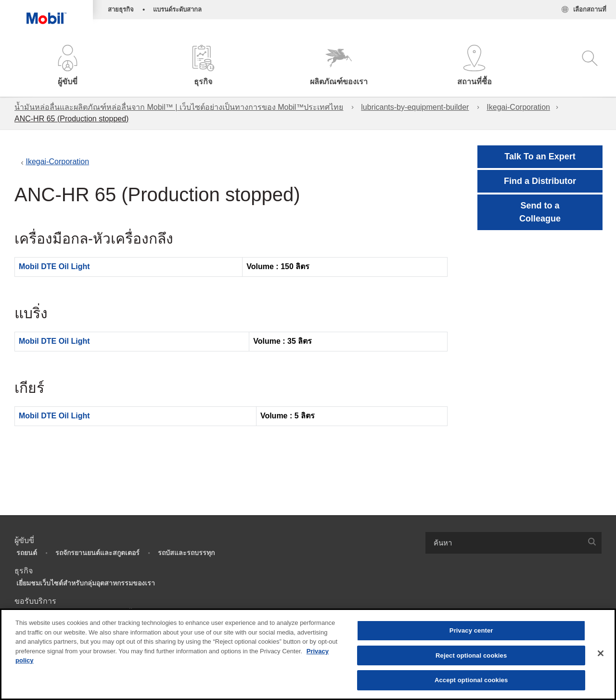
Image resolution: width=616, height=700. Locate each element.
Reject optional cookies (471, 655)
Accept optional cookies (471, 680)
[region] (308, 654)
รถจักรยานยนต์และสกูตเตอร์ (97, 553)
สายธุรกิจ (121, 9)
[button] (68, 66)
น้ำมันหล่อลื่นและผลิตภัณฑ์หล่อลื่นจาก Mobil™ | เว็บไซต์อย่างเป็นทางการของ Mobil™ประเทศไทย (179, 107)
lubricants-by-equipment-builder (415, 107)
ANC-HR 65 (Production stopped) (71, 119)
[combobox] (513, 543)
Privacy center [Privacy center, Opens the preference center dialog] (471, 630)
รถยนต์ (27, 553)
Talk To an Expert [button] (540, 156)
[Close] (601, 653)
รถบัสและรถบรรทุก (186, 553)
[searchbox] (504, 543)
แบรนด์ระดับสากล (177, 9)
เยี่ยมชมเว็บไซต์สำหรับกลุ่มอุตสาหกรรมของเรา (86, 583)
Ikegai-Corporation (518, 107)
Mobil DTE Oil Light (54, 266)
